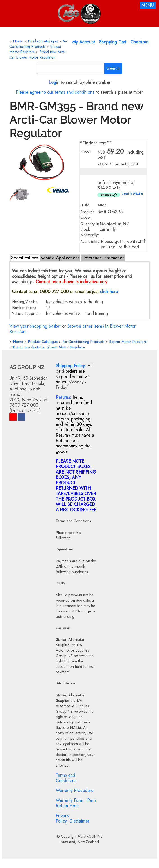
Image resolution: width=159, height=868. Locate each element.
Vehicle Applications (60, 258)
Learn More (132, 193)
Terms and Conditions (66, 778)
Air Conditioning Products (38, 44)
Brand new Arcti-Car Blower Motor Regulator (38, 54)
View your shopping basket (35, 326)
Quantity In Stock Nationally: (90, 229)
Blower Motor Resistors (128, 342)
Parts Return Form (76, 803)
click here (109, 292)
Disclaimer (79, 821)
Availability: (90, 242)
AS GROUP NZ (90, 836)
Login (54, 82)
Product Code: (87, 215)
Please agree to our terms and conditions (55, 92)
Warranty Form (69, 800)
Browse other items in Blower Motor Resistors (73, 329)
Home (18, 41)
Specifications (25, 258)
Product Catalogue (43, 41)
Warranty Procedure (75, 790)
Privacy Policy (63, 818)
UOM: (85, 205)
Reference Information (103, 258)
